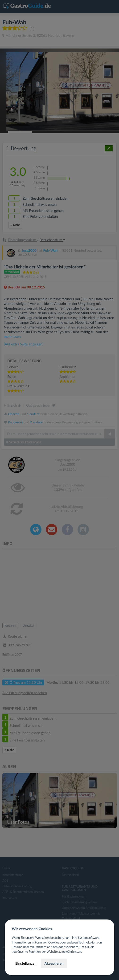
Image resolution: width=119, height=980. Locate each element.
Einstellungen (26, 963)
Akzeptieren (54, 963)
